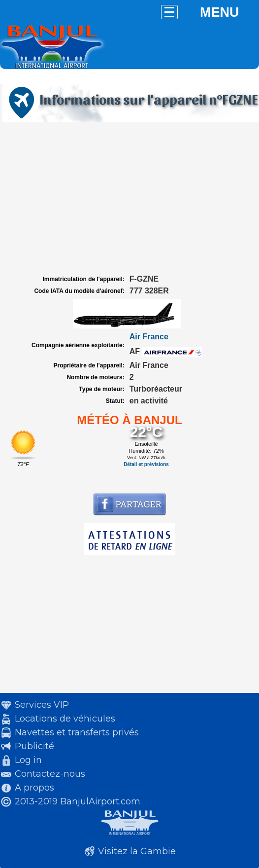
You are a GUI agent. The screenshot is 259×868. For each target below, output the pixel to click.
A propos (34, 788)
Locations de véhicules (65, 719)
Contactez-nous (50, 774)
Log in (28, 760)
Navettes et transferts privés (77, 732)
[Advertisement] (129, 199)
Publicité (34, 746)
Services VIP (42, 705)
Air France (149, 337)
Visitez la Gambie (137, 851)
